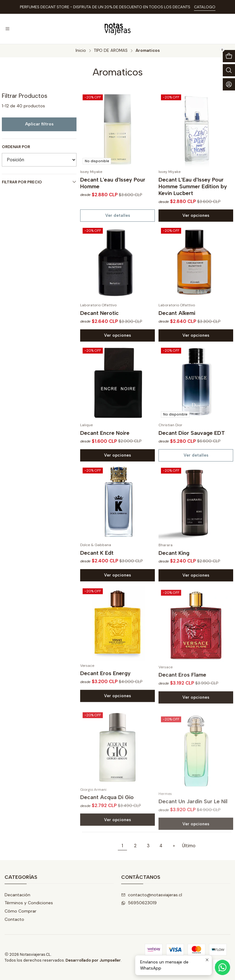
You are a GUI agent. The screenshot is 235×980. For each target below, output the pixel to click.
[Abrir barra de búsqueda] (229, 70)
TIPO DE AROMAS (111, 51)
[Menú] (7, 29)
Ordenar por (16, 147)
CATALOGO (205, 7)
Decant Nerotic (99, 334)
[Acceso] (229, 84)
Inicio (81, 51)
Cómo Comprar (21, 911)
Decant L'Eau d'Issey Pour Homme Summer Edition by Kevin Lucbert (193, 186)
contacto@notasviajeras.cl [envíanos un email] (152, 895)
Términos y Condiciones (29, 903)
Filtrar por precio (39, 182)
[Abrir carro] (229, 56)
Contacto (14, 919)
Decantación (17, 895)
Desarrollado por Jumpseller (93, 960)
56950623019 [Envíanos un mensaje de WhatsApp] (139, 903)
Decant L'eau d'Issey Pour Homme (113, 183)
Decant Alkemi (177, 341)
